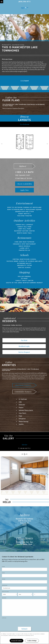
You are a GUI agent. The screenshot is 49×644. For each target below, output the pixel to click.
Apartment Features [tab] (23, 385)
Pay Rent (24, 340)
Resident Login (24, 346)
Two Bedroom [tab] (24, 124)
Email (3, 573)
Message (4, 598)
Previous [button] (2, 143)
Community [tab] (25, 448)
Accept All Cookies (17, 641)
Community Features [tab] (23, 392)
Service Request (24, 352)
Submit (25, 629)
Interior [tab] (25, 445)
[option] (24, 28)
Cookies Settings (32, 641)
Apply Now (24, 190)
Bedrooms (5, 585)
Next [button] (47, 143)
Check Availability (24, 184)
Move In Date (5, 592)
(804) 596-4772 (25, 2)
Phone (4, 579)
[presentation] (11, 621)
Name (3, 567)
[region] (24, 638)
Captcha (4, 618)
